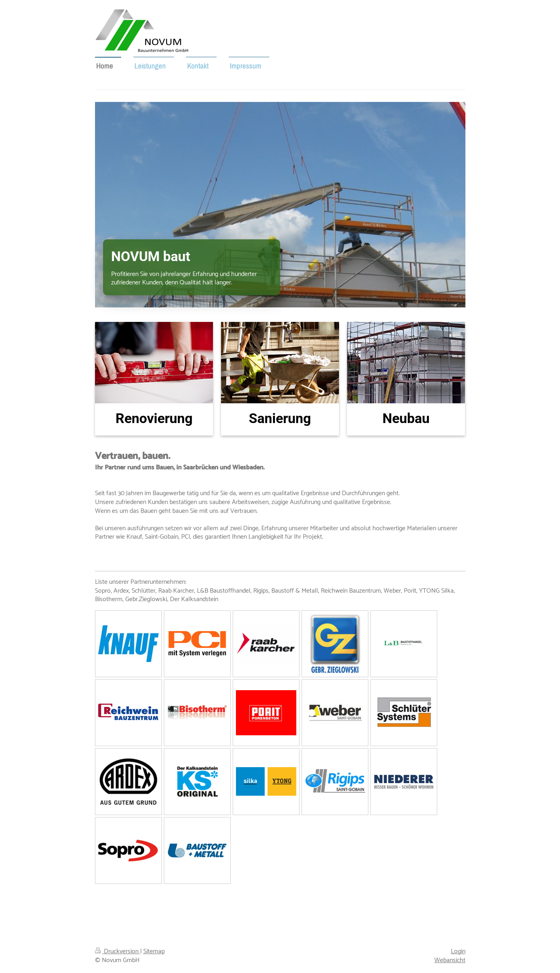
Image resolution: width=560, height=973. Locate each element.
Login (458, 951)
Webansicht (450, 960)
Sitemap (154, 951)
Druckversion (118, 951)
